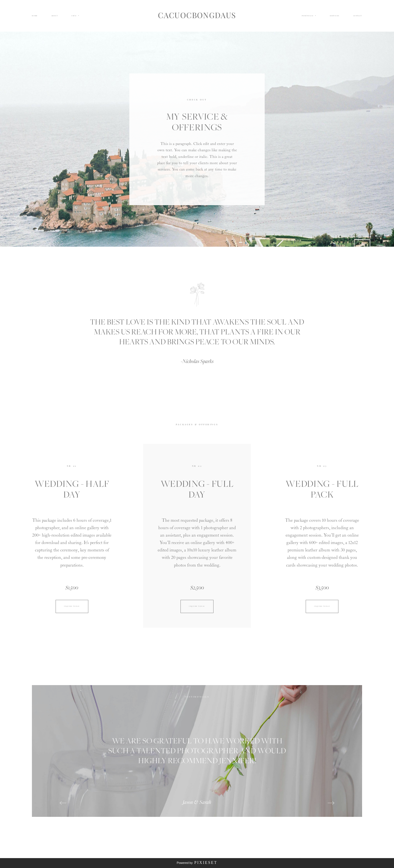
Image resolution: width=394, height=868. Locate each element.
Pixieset (206, 863)
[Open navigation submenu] (316, 16)
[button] (75, 16)
